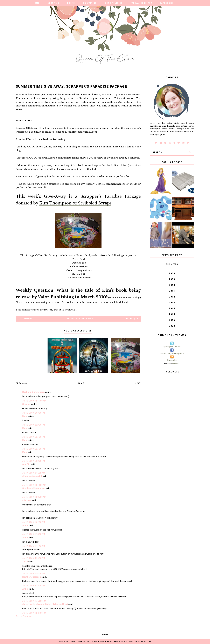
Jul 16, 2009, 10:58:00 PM (34, 601)
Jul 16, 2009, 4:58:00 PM (34, 574)
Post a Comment (24, 616)
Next (138, 383)
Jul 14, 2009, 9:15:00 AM (34, 473)
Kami (25, 416)
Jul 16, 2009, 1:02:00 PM (34, 522)
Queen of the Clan (86, 642)
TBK (149, 642)
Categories (167, 3)
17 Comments (25, 319)
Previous (21, 383)
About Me (53, 3)
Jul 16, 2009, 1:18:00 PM (34, 534)
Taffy (25, 562)
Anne (25, 525)
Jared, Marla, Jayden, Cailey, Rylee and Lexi (45, 604)
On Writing (90, 3)
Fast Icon (176, 364)
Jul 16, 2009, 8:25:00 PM (34, 586)
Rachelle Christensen (33, 392)
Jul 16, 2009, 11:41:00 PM (34, 613)
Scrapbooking (85, 319)
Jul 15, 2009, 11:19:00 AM (34, 485)
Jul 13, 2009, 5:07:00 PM (34, 413)
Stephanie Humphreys (34, 488)
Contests (69, 319)
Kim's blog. (134, 298)
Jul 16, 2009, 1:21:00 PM (34, 546)
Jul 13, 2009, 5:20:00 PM (34, 425)
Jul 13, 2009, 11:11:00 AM (34, 401)
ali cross (27, 500)
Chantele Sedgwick (32, 476)
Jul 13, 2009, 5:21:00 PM (34, 437)
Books (71, 3)
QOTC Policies (114, 3)
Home (36, 3)
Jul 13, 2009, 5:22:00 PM (34, 461)
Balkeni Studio (119, 642)
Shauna (26, 404)
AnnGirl (26, 464)
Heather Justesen (32, 577)
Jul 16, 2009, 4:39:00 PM (34, 558)
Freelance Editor (141, 3)
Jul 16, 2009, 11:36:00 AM (34, 497)
